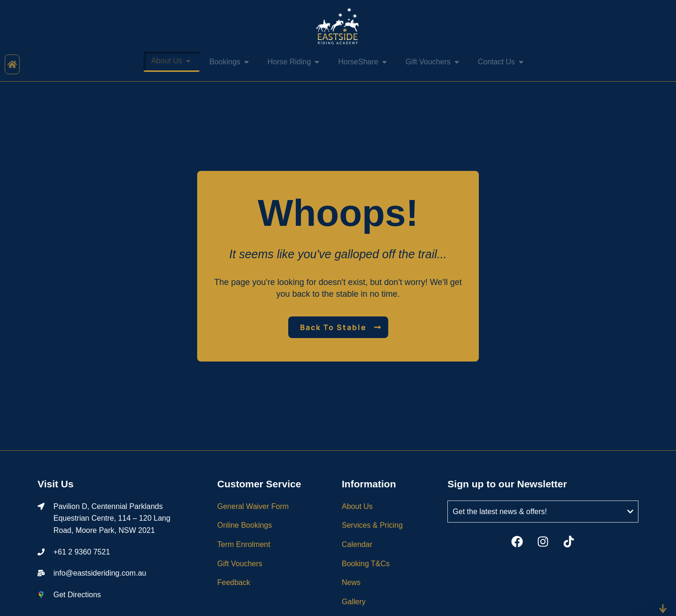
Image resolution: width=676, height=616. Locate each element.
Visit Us (56, 484)
